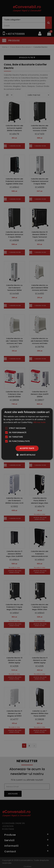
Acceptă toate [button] (27, 448)
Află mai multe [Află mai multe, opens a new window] (40, 422)
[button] (27, 455)
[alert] (27, 434)
